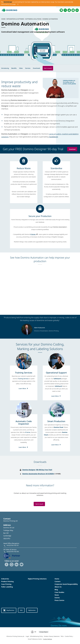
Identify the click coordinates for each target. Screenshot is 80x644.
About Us (58, 587)
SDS (22, 610)
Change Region (44, 632)
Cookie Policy (69, 636)
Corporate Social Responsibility (66, 584)
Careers (58, 582)
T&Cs (62, 636)
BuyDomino (9, 610)
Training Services (23, 379)
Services (28, 68)
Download (72, 149)
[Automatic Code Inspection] (24, 422)
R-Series (33, 234)
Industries (5, 579)
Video (21, 68)
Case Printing (6, 584)
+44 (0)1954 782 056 (13, 552)
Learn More (24, 388)
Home (57, 579)
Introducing (5, 68)
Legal (27, 636)
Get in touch (48, 68)
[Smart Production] (56, 421)
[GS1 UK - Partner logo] (12, 556)
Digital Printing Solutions (37, 579)
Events (57, 598)
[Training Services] (24, 373)
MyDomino (33, 610)
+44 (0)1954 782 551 (13, 546)
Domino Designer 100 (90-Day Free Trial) (37, 470)
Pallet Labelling (7, 587)
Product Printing (7, 582)
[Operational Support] (56, 373)
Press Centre (59, 600)
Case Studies (59, 592)
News (57, 595)
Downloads (37, 68)
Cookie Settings (47, 639)
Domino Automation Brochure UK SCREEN (38, 474)
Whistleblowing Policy (37, 636)
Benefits (14, 68)
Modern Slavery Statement (52, 636)
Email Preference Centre (35, 639)
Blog (56, 590)
